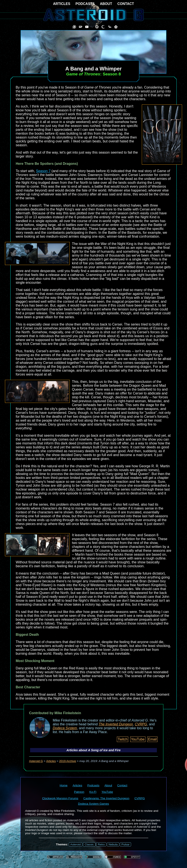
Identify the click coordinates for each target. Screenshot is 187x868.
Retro (101, 844)
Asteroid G (36, 761)
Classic (89, 844)
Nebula (113, 844)
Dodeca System (65, 728)
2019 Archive (68, 761)
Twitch (123, 739)
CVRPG (141, 724)
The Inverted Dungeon (116, 724)
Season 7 (43, 171)
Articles (51, 761)
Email (152, 739)
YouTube (138, 739)
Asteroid (76, 844)
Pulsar (125, 844)
